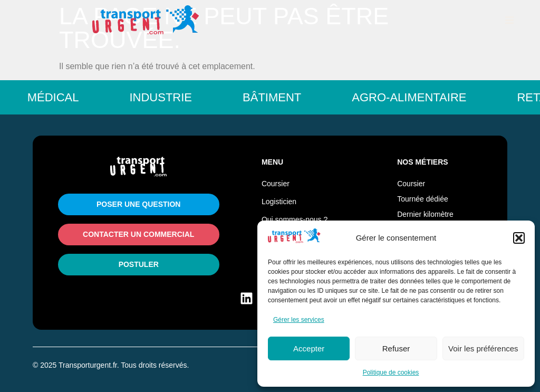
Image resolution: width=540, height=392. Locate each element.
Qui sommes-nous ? (295, 219)
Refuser (396, 348)
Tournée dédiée (423, 199)
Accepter (309, 348)
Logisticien (279, 202)
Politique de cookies (391, 372)
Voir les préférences (483, 348)
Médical (61, 97)
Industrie (168, 97)
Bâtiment (280, 97)
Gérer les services (299, 320)
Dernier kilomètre (425, 214)
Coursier (276, 184)
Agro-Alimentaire (417, 97)
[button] (519, 238)
